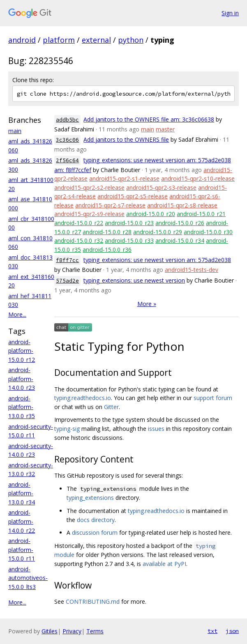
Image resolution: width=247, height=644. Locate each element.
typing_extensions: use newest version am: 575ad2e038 (157, 260)
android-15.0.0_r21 (201, 214)
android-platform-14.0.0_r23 (22, 379)
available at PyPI (164, 564)
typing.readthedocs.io (83, 398)
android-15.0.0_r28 (107, 232)
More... (17, 314)
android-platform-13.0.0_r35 (22, 407)
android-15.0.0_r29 (158, 232)
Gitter (111, 407)
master (165, 129)
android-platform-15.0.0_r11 (22, 550)
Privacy (72, 631)
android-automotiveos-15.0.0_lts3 (28, 578)
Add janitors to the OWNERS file (126, 139)
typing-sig (67, 429)
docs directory (96, 520)
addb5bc (67, 120)
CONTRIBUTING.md (93, 601)
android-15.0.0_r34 (180, 240)
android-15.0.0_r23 (129, 223)
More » (147, 304)
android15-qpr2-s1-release (124, 178)
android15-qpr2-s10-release (198, 178)
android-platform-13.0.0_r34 (22, 493)
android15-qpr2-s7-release (110, 205)
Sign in (230, 13)
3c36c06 (67, 140)
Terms (95, 631)
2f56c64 (67, 160)
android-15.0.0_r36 (107, 250)
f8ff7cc (67, 260)
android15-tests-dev (192, 270)
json (232, 631)
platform (59, 40)
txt (212, 631)
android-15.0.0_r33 (129, 240)
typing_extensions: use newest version (134, 280)
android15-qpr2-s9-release (89, 214)
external (96, 40)
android (22, 40)
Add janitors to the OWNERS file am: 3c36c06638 (149, 119)
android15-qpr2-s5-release (133, 196)
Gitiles (50, 631)
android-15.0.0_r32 (79, 240)
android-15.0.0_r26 (180, 223)
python (131, 40)
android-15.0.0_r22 (79, 223)
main (15, 131)
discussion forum (95, 532)
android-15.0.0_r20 (151, 214)
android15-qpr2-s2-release (89, 187)
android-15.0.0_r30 (208, 232)
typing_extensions (90, 498)
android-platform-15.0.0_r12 (22, 351)
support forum (213, 398)
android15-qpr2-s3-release (161, 187)
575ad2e (67, 281)
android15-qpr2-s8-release (182, 205)
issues (156, 429)
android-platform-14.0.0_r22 (22, 521)
